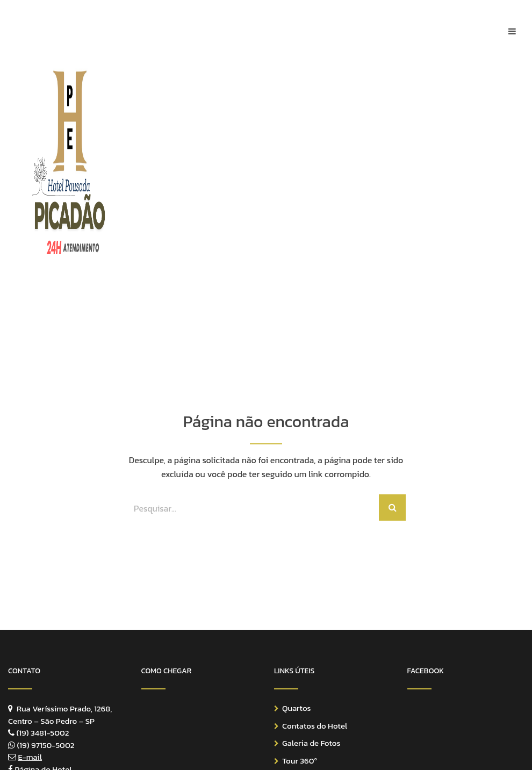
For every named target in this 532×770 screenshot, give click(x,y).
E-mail (30, 757)
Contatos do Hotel (315, 726)
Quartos (296, 708)
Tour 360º (300, 761)
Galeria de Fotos (311, 743)
